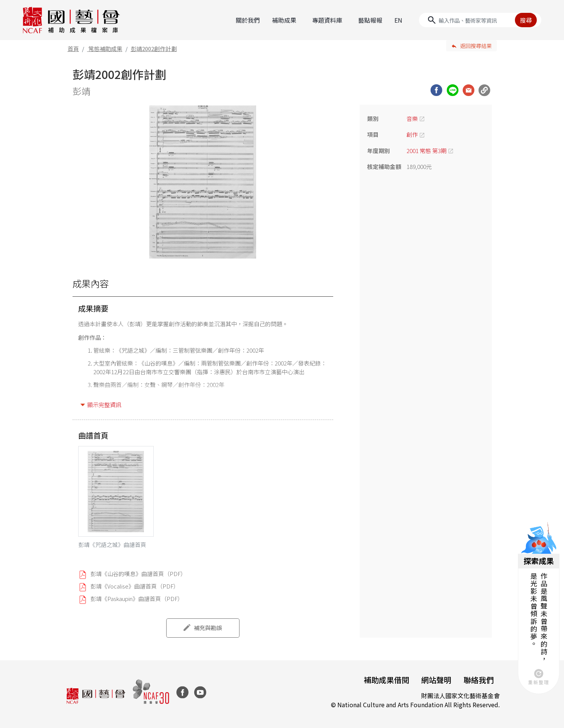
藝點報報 (370, 20)
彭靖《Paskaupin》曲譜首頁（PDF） (137, 599)
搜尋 (526, 20)
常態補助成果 (105, 49)
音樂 (412, 118)
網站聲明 (436, 680)
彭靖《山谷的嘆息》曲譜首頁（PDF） (138, 574)
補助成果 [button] (284, 20)
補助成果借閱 (386, 680)
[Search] (480, 20)
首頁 (73, 49)
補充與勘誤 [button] (208, 628)
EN (398, 20)
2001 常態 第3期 (426, 151)
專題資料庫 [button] (327, 20)
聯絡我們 (479, 680)
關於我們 (248, 20)
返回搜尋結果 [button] (476, 46)
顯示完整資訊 (104, 405)
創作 (412, 134)
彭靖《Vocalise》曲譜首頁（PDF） (135, 586)
